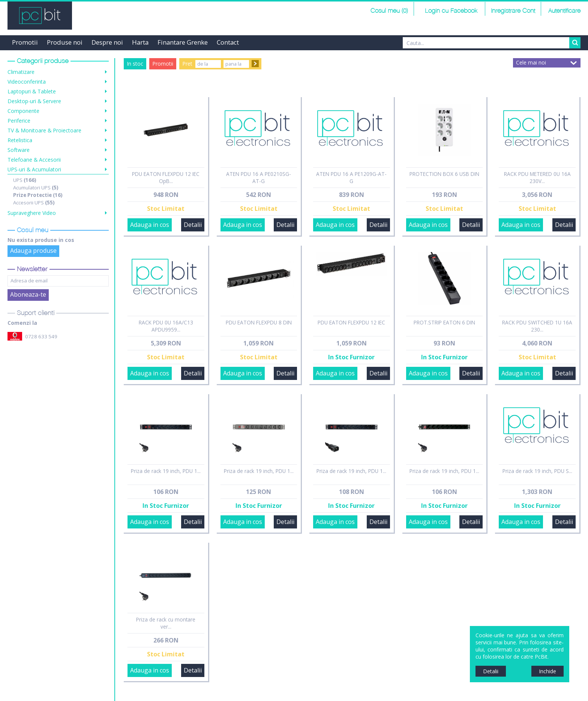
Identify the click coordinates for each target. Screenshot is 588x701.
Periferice (19, 121)
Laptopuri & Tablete (32, 91)
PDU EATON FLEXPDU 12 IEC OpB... (166, 177)
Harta (140, 42)
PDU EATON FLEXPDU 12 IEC (351, 322)
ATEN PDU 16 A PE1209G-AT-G (351, 177)
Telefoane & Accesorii (34, 160)
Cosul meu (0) (389, 11)
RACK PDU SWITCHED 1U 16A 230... (537, 326)
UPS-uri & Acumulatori (34, 169)
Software (19, 150)
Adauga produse (33, 251)
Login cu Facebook (450, 11)
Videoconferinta (27, 82)
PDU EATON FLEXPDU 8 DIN (259, 322)
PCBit (40, 16)
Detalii (193, 225)
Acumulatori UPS (36, 188)
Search (575, 43)
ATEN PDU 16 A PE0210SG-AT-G (259, 177)
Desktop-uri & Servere (34, 101)
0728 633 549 (41, 336)
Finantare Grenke (183, 42)
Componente (23, 111)
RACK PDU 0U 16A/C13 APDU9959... (166, 326)
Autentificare (564, 11)
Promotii (25, 42)
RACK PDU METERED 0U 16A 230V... (537, 177)
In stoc (135, 64)
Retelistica (20, 140)
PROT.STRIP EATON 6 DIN (444, 322)
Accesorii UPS (34, 203)
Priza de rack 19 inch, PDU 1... (166, 471)
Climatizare (21, 72)
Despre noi (107, 42)
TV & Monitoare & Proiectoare (44, 130)
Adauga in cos (150, 225)
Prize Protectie (38, 195)
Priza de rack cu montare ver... (166, 623)
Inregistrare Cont (513, 11)
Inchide (547, 671)
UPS (25, 180)
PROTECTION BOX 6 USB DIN (444, 174)
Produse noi (65, 42)
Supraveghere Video (32, 213)
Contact (228, 42)
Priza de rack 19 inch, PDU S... (537, 471)
